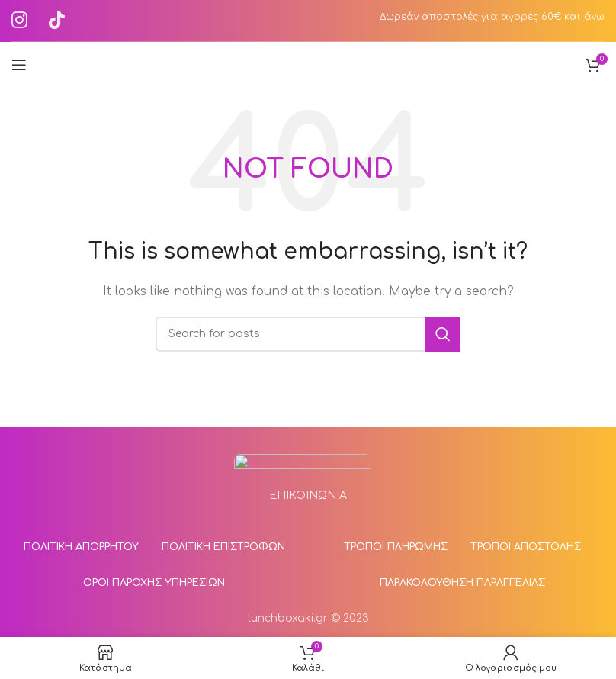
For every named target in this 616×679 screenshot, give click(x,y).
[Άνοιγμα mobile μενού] (19, 65)
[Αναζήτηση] (308, 334)
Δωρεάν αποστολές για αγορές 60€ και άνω (492, 17)
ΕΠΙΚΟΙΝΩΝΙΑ (308, 496)
